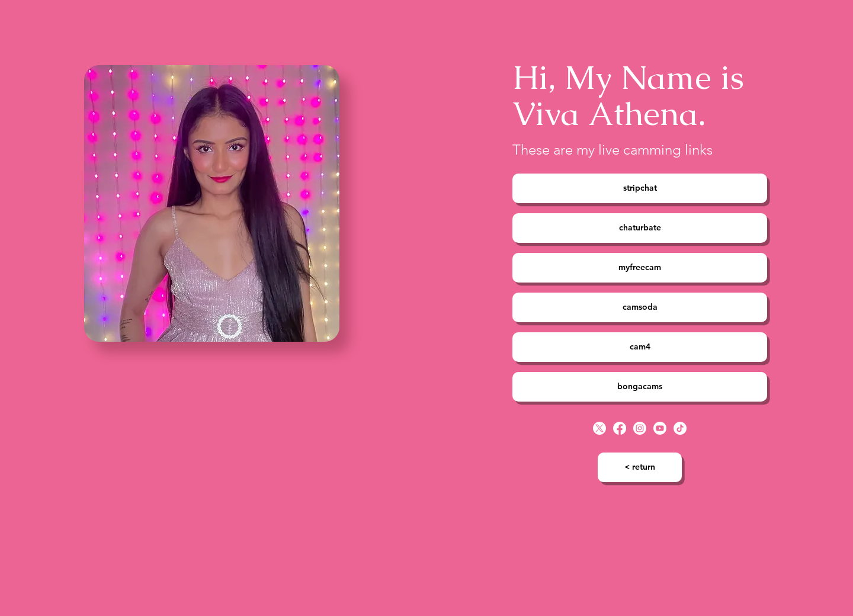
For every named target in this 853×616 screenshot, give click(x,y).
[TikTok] (680, 428)
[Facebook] (620, 428)
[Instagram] (640, 428)
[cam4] (640, 347)
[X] (599, 428)
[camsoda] (640, 307)
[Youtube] (660, 428)
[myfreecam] (640, 268)
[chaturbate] (640, 228)
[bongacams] (640, 387)
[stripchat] (640, 188)
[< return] (640, 467)
